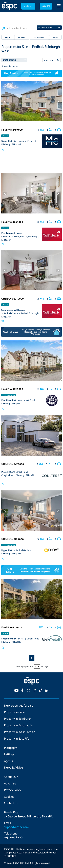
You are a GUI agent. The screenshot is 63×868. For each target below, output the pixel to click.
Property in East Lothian (19, 726)
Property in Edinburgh (18, 719)
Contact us (11, 803)
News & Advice (13, 768)
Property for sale (14, 712)
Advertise (10, 784)
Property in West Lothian (20, 732)
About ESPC (12, 777)
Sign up (28, 6)
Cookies (9, 797)
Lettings (9, 754)
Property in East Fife (17, 739)
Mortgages (11, 748)
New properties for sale (19, 706)
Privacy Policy (13, 790)
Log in (46, 6)
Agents (8, 761)
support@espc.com (16, 827)
